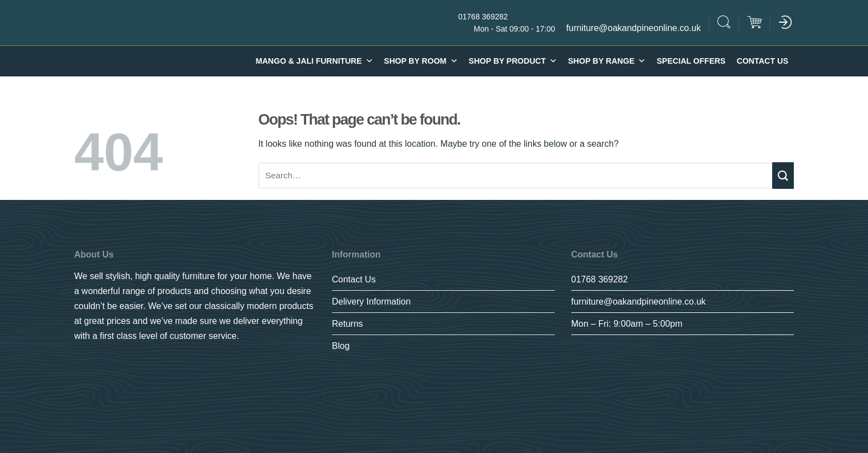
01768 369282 (600, 279)
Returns (348, 324)
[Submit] (783, 175)
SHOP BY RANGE (607, 61)
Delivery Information (371, 302)
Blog (341, 346)
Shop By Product (513, 61)
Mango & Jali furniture (314, 61)
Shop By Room (421, 61)
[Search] (724, 24)
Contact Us (763, 61)
